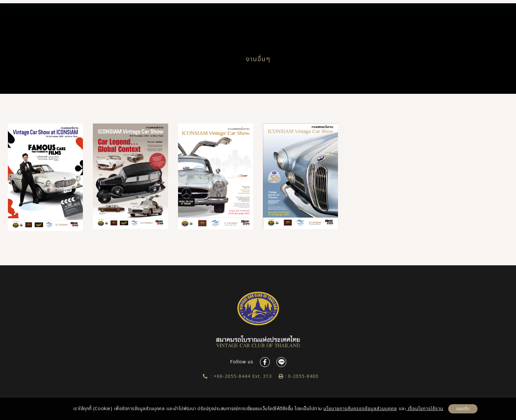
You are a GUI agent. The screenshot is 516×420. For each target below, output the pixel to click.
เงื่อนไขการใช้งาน (425, 409)
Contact (400, 15)
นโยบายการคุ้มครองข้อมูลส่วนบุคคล (360, 409)
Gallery (352, 15)
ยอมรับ (463, 409)
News (298, 15)
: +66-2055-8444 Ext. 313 (237, 376)
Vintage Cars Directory (233, 15)
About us (172, 15)
